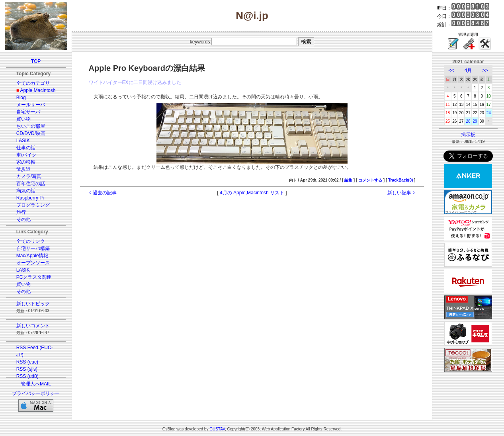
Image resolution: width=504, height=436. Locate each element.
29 (475, 121)
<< (451, 70)
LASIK (23, 141)
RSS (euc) (27, 362)
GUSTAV (217, 429)
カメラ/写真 (29, 176)
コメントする (370, 180)
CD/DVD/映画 (31, 133)
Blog (21, 98)
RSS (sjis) (27, 369)
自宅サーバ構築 (33, 248)
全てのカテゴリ (33, 83)
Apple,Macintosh (38, 90)
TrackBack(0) (400, 180)
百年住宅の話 (31, 184)
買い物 (23, 119)
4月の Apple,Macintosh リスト (252, 193)
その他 (23, 219)
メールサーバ (31, 105)
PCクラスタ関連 (34, 277)
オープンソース (33, 263)
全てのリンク (31, 241)
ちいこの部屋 (31, 126)
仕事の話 (26, 148)
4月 (468, 70)
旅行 (21, 212)
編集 (348, 180)
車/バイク (26, 155)
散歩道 (23, 169)
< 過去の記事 (103, 193)
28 (468, 121)
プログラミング (33, 205)
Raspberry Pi (30, 198)
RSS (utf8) (27, 376)
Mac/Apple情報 (32, 256)
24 (489, 113)
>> (485, 70)
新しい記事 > (401, 193)
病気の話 (26, 191)
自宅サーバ (28, 112)
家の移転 (26, 162)
